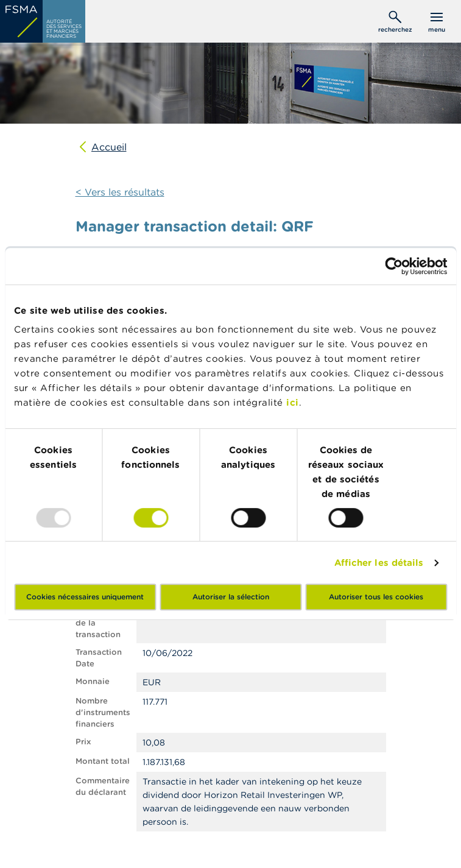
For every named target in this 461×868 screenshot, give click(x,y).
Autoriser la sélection (231, 597)
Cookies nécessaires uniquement (85, 597)
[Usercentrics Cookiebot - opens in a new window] (394, 266)
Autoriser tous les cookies (376, 597)
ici (293, 402)
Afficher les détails (379, 563)
